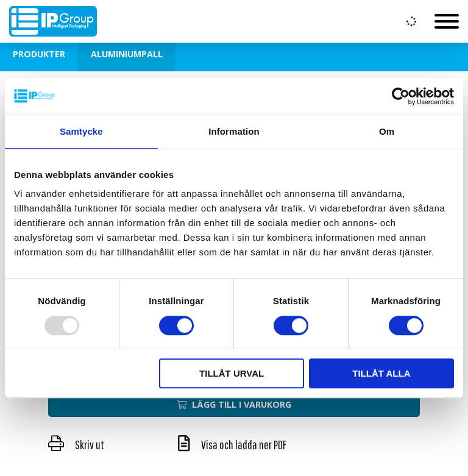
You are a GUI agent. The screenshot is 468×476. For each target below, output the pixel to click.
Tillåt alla (381, 373)
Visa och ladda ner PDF (232, 445)
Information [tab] (234, 131)
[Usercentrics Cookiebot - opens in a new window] (401, 96)
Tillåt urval (232, 373)
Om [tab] (387, 131)
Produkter (39, 54)
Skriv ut (76, 445)
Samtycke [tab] (81, 131)
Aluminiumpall (127, 54)
